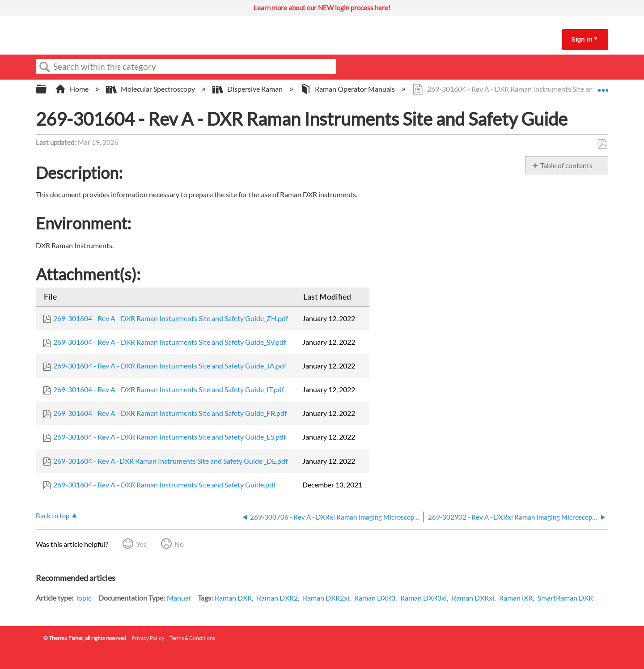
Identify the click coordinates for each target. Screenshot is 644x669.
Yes (141, 544)
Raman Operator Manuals (348, 89)
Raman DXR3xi (424, 598)
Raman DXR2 (277, 598)
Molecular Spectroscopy (151, 89)
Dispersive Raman (248, 89)
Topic (83, 598)
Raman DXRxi (473, 598)
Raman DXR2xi (326, 598)
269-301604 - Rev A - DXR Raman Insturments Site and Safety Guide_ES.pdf (169, 437)
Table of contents (566, 165)
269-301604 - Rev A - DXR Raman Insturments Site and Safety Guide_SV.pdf (169, 342)
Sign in (582, 39)
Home (72, 89)
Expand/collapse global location (603, 86)
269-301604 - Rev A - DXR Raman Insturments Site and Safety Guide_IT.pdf (169, 389)
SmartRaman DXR (565, 598)
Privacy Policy (148, 638)
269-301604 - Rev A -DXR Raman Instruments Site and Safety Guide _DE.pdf (170, 461)
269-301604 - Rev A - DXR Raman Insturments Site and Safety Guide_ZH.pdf (171, 318)
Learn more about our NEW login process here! (322, 8)
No (179, 544)
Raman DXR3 (375, 598)
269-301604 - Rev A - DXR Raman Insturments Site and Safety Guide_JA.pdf (170, 366)
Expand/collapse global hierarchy (47, 89)
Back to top (53, 516)
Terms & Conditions (192, 638)
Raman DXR (233, 598)
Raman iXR (516, 598)
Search (45, 67)
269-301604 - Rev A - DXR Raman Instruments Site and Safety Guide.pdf (164, 485)
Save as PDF (602, 144)
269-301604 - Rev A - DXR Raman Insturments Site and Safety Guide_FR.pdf (170, 413)
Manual (179, 598)
